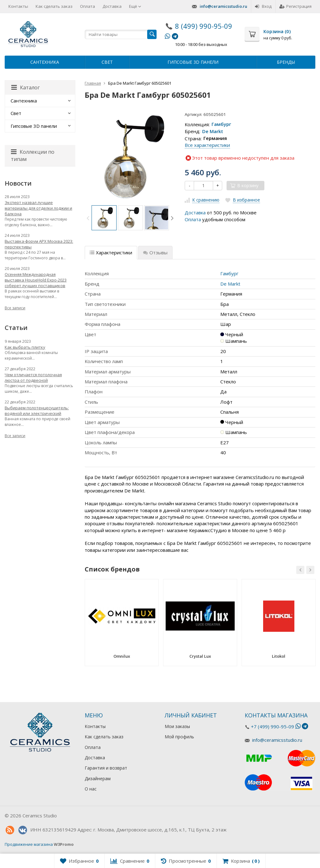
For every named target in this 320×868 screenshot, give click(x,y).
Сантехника (45, 62)
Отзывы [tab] (155, 252)
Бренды (286, 62)
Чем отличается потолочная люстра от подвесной (33, 377)
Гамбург (221, 124)
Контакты (18, 6)
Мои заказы (177, 726)
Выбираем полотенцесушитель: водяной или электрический (37, 411)
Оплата (87, 6)
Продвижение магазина (29, 844)
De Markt (213, 131)
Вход (263, 6)
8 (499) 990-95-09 (204, 26)
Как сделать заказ (54, 6)
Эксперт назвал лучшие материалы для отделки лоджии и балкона (38, 208)
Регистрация (295, 6)
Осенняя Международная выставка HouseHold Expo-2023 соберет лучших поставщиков (36, 280)
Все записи (15, 308)
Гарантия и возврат (106, 768)
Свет (107, 62)
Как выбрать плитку (25, 347)
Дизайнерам (98, 778)
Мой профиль (179, 737)
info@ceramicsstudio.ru (223, 6)
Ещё (135, 6)
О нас (91, 789)
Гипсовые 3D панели (193, 62)
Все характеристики (207, 145)
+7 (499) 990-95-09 (272, 726)
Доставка (112, 6)
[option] (104, 218)
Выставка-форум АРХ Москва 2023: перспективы (39, 244)
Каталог (25, 87)
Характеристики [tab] (111, 252)
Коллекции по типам (33, 155)
